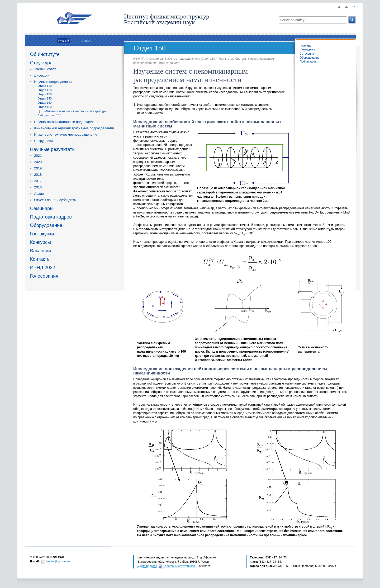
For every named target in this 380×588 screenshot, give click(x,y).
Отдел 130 (45, 94)
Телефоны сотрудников (179, 566)
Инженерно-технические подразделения (66, 134)
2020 (38, 162)
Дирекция (42, 75)
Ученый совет (45, 69)
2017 (38, 181)
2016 (38, 187)
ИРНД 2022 (43, 268)
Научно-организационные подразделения (67, 122)
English (86, 41)
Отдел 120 (45, 90)
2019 (38, 168)
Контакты (40, 259)
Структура (41, 63)
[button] (352, 20)
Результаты (307, 50)
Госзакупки (42, 234)
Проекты (305, 46)
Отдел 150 (45, 103)
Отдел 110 (45, 86)
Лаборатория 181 (49, 115)
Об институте (45, 54)
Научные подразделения (54, 82)
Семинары (42, 208)
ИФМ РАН (140, 59)
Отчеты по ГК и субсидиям (55, 200)
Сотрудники (43, 141)
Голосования (44, 276)
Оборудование (46, 225)
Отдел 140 (45, 98)
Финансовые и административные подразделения (74, 128)
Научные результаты (53, 149)
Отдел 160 (45, 107)
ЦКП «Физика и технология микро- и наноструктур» (72, 111)
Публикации (308, 61)
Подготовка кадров (51, 217)
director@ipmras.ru (58, 561)
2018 (38, 175)
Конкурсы (41, 242)
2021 (38, 156)
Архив (39, 194)
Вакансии (41, 251)
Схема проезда (147, 566)
